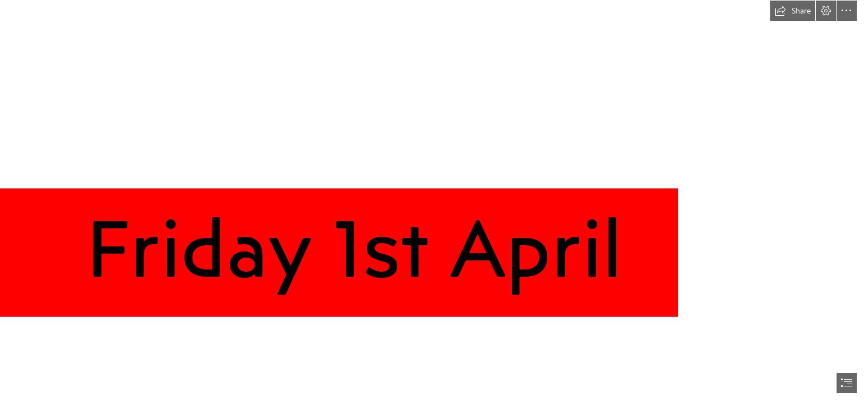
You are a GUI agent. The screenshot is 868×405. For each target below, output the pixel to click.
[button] (793, 11)
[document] (434, 202)
